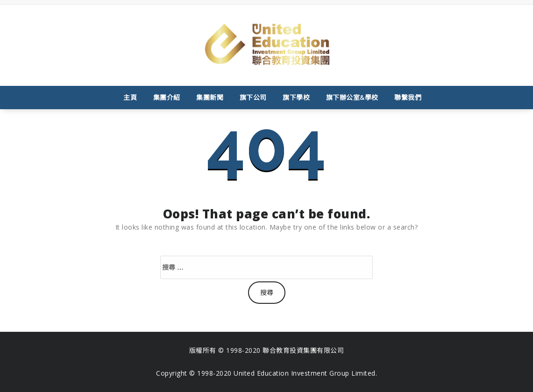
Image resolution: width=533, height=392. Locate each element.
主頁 (130, 97)
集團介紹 (167, 97)
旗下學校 (296, 97)
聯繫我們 (408, 97)
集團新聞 (210, 97)
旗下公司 (253, 97)
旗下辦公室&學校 (352, 97)
